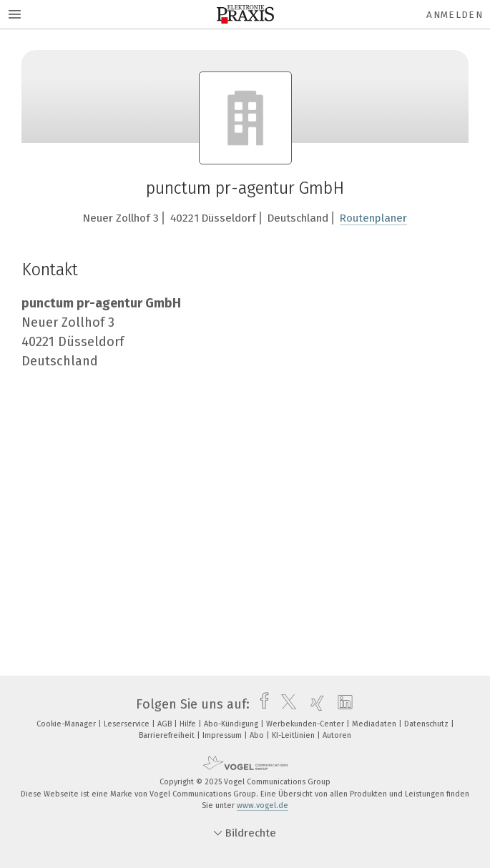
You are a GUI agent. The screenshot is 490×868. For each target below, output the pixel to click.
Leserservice (128, 724)
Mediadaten (375, 724)
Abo (258, 735)
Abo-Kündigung (232, 724)
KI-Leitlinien (294, 735)
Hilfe (189, 724)
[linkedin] (342, 704)
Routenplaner (373, 218)
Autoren (337, 735)
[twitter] (285, 704)
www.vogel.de (263, 805)
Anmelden (455, 15)
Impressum (223, 735)
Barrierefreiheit (168, 735)
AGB (166, 724)
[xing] (314, 704)
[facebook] (261, 704)
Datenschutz (427, 724)
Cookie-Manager (67, 724)
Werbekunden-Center (306, 724)
